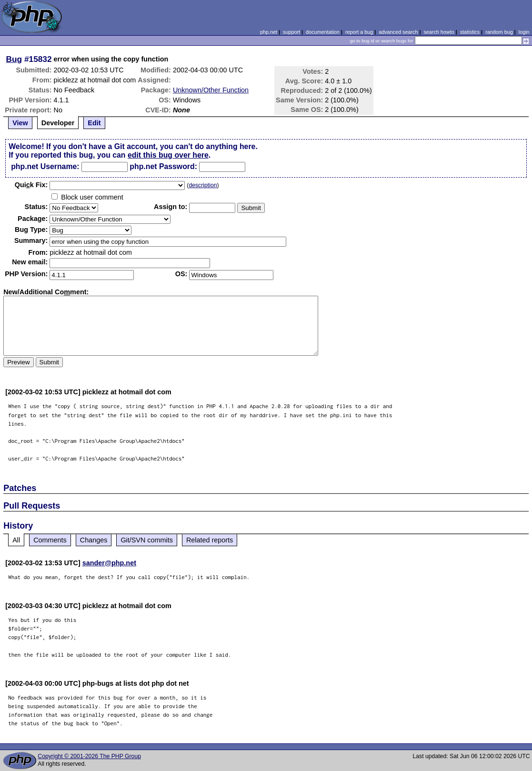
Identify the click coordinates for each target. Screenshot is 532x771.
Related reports (210, 540)
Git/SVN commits (147, 540)
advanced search (398, 32)
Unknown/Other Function (211, 90)
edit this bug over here (168, 155)
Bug (14, 59)
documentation (323, 32)
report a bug (359, 32)
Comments (50, 540)
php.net (269, 32)
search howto (439, 32)
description (203, 185)
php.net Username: (45, 166)
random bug (499, 32)
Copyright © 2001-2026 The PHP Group (89, 756)
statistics (470, 32)
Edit (94, 123)
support (291, 32)
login (524, 32)
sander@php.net (109, 563)
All (16, 540)
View (20, 123)
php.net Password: (163, 166)
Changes (94, 540)
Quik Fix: (31, 185)
